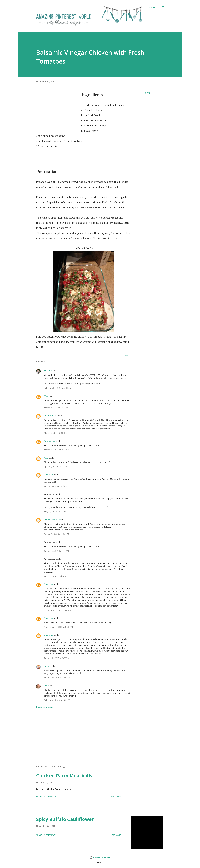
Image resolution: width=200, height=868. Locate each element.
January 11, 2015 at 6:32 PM (57, 658)
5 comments (50, 835)
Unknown (49, 475)
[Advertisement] (58, 114)
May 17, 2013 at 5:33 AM (55, 512)
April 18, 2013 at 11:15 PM (56, 486)
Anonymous (50, 441)
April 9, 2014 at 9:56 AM (55, 576)
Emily (46, 686)
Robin (47, 666)
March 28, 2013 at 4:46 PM (57, 450)
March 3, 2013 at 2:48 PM (56, 408)
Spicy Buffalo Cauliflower (65, 819)
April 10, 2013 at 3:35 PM (55, 467)
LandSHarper (51, 416)
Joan (46, 458)
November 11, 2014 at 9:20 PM (58, 627)
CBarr (47, 396)
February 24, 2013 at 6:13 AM (58, 388)
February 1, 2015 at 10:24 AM (58, 700)
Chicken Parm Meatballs (64, 776)
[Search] (152, 7)
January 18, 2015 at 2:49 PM (57, 678)
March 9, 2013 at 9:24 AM (56, 433)
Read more (116, 797)
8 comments (50, 797)
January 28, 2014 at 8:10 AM (57, 551)
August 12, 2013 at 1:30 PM (56, 534)
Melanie (48, 371)
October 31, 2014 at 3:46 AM (57, 610)
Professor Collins (52, 520)
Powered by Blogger (100, 857)
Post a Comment (44, 707)
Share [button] (147, 93)
